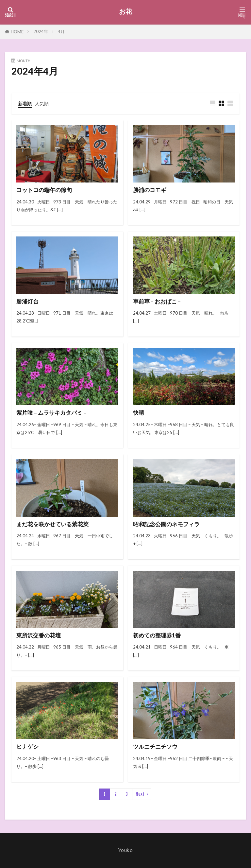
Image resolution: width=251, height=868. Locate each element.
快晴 (139, 413)
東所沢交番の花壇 (40, 636)
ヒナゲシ (28, 747)
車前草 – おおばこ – (158, 302)
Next (140, 794)
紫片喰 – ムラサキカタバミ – (53, 413)
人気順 (43, 103)
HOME (17, 32)
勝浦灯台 (28, 302)
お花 (125, 11)
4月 (61, 31)
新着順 (25, 103)
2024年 (41, 31)
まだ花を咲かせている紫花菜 (55, 524)
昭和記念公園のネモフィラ (168, 524)
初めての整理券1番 (158, 636)
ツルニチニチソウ (157, 747)
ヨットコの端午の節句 (46, 190)
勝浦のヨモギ (151, 190)
